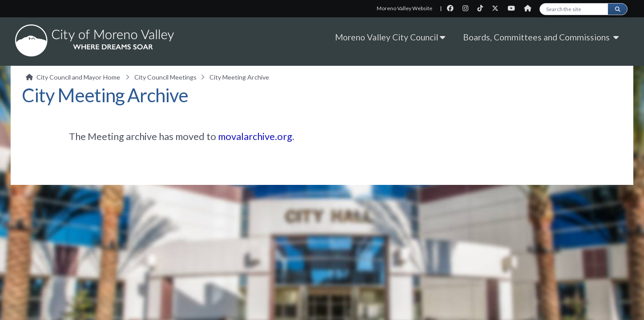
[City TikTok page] (483, 8)
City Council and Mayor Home (78, 77)
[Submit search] (617, 9)
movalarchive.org (255, 136)
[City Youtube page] (514, 8)
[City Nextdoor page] (530, 8)
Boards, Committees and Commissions (543, 37)
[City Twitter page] (498, 8)
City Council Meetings (165, 77)
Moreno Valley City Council (390, 37)
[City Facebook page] (453, 8)
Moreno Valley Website (405, 8)
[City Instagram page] (468, 8)
